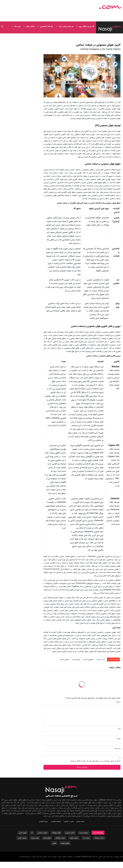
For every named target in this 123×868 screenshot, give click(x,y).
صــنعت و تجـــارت (105, 41)
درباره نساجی (80, 821)
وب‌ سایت (117, 748)
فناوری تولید (76, 659)
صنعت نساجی (42, 833)
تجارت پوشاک (99, 838)
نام (119, 729)
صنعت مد (86, 838)
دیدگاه (118, 702)
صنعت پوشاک (60, 838)
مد (32, 833)
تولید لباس (23, 833)
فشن (54, 843)
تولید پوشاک (56, 833)
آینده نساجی (101, 659)
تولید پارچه (35, 838)
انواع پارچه (47, 838)
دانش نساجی (70, 833)
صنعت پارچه (74, 838)
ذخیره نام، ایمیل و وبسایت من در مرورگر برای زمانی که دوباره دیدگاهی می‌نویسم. (95, 761)
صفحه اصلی (117, 41)
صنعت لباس (22, 838)
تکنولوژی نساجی (88, 659)
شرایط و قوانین (56, 821)
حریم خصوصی (43, 821)
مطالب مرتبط (115, 668)
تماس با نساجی (69, 821)
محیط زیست (84, 833)
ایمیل (118, 739)
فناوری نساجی (64, 659)
